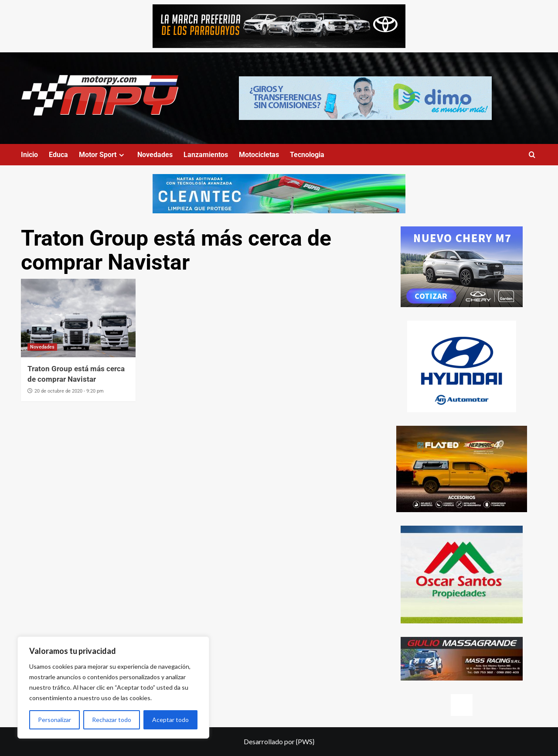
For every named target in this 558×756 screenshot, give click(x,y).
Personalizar (54, 720)
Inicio (29, 155)
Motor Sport (103, 155)
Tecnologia (307, 155)
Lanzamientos (206, 155)
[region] (113, 688)
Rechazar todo (112, 720)
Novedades (155, 155)
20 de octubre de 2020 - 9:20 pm (69, 391)
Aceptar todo (170, 720)
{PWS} (305, 741)
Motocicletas (259, 155)
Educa (58, 155)
